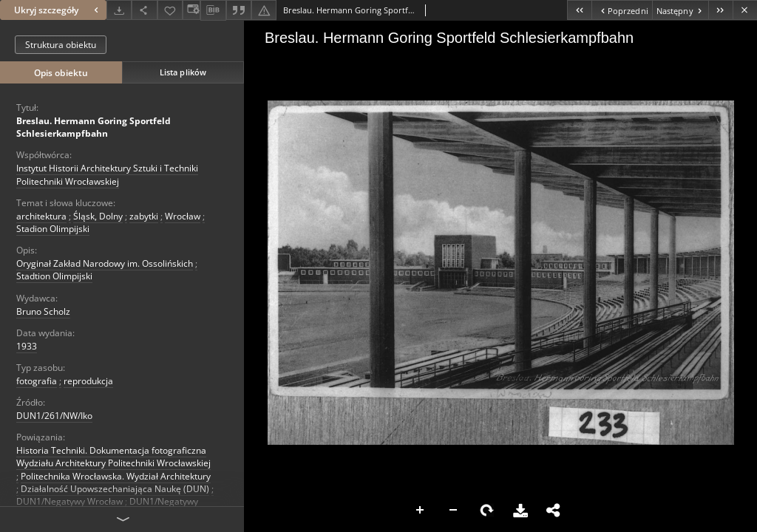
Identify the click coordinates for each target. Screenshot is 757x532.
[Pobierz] (119, 10)
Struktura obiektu (61, 45)
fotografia (37, 381)
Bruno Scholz (43, 311)
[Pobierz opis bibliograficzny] (213, 10)
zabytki (144, 216)
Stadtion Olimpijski (54, 276)
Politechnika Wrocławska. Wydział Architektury (116, 476)
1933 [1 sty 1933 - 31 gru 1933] (27, 346)
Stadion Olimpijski (53, 229)
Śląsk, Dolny (98, 216)
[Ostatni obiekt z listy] (720, 10)
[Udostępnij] (144, 10)
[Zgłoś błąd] (264, 10)
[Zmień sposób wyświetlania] (191, 10)
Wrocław (183, 216)
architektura (41, 216)
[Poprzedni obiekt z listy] (621, 10)
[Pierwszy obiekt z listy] (579, 10)
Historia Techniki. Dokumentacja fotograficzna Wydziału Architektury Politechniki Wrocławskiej (113, 457)
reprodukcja (88, 381)
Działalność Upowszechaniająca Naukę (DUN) (115, 489)
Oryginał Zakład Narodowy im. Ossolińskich (105, 263)
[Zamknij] (745, 10)
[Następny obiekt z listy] (680, 10)
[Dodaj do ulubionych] (170, 10)
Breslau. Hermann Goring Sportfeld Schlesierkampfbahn (94, 127)
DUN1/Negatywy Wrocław (69, 501)
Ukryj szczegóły (58, 10)
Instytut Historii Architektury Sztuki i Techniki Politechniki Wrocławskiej (107, 174)
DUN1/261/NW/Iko (54, 416)
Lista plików (183, 72)
